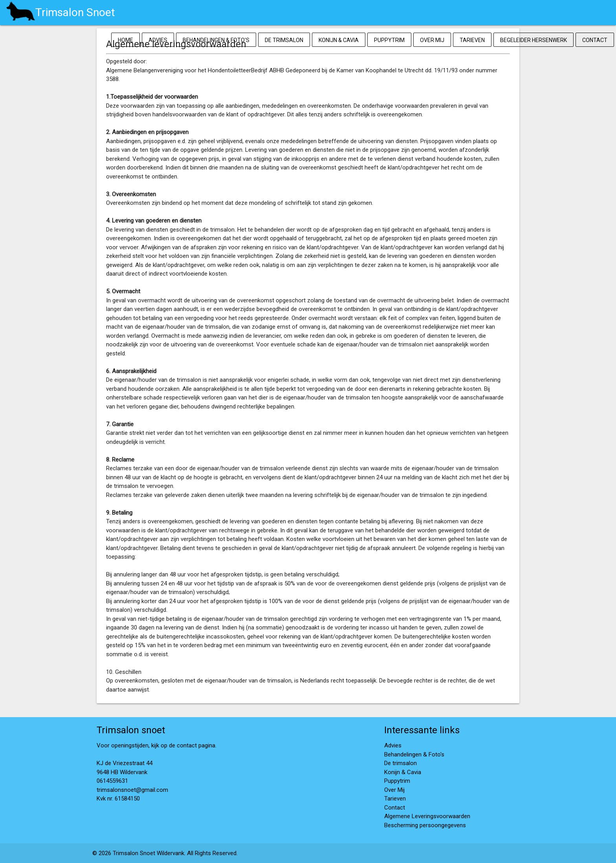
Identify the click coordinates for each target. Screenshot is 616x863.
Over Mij (432, 40)
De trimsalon (284, 40)
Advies (158, 40)
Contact (595, 40)
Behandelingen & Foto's (216, 40)
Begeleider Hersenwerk (533, 40)
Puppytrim (389, 40)
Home (126, 40)
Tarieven (472, 40)
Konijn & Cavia (339, 40)
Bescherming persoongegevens (425, 825)
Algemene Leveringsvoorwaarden (427, 816)
